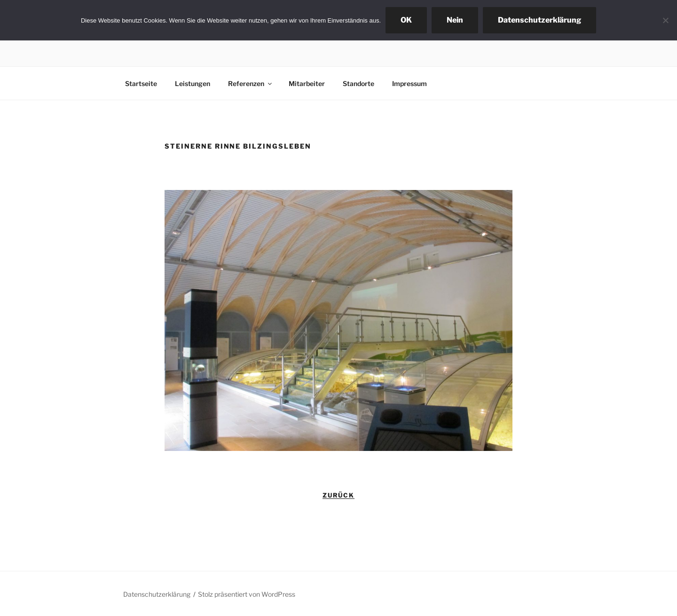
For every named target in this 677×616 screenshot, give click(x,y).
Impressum (409, 83)
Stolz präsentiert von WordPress (247, 594)
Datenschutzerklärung (157, 594)
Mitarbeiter (307, 83)
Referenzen (251, 83)
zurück (339, 495)
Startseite (141, 83)
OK (406, 20)
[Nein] (665, 20)
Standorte (358, 83)
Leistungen (193, 83)
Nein (455, 20)
